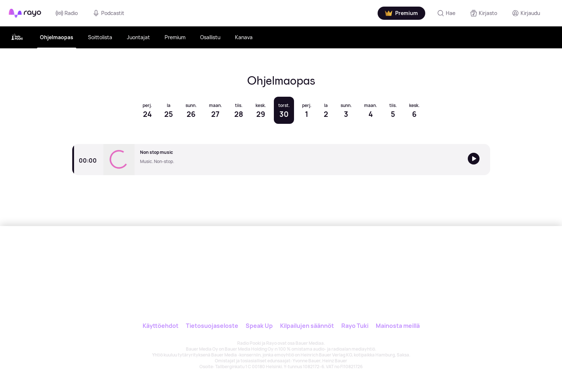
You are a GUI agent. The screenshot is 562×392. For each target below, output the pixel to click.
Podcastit (108, 13)
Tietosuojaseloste (212, 326)
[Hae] (446, 13)
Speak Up (259, 326)
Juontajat (138, 37)
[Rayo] (258, 260)
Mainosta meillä (398, 326)
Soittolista (100, 37)
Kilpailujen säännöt (307, 326)
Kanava (244, 37)
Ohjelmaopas (57, 37)
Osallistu (210, 37)
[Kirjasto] (484, 13)
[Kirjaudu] (526, 13)
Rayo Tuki (355, 326)
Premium (175, 37)
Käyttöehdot (161, 326)
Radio (67, 13)
